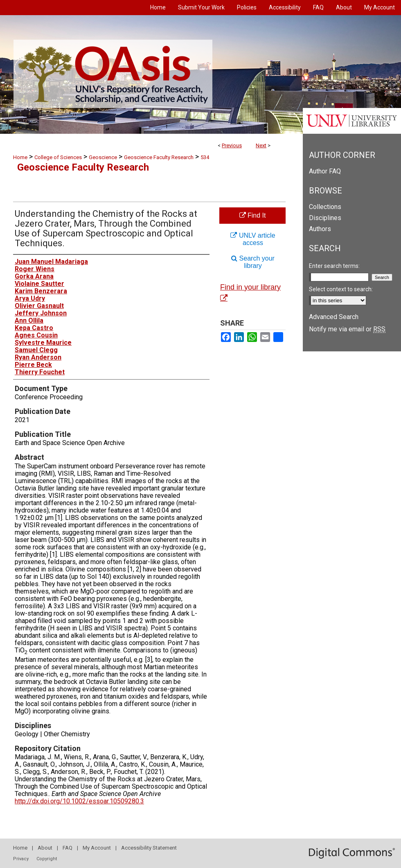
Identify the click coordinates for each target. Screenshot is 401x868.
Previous (232, 145)
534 (205, 157)
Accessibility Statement (149, 848)
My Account (97, 848)
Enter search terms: (334, 266)
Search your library (253, 262)
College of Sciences (58, 157)
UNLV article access (253, 239)
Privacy (21, 859)
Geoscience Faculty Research (159, 157)
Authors (320, 229)
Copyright (47, 859)
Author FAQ (325, 171)
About (45, 848)
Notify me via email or (347, 329)
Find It (253, 215)
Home (20, 157)
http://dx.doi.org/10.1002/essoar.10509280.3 (79, 801)
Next (261, 145)
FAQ (68, 848)
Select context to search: (341, 289)
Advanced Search (334, 317)
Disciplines (325, 218)
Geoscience (103, 157)
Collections (325, 207)
